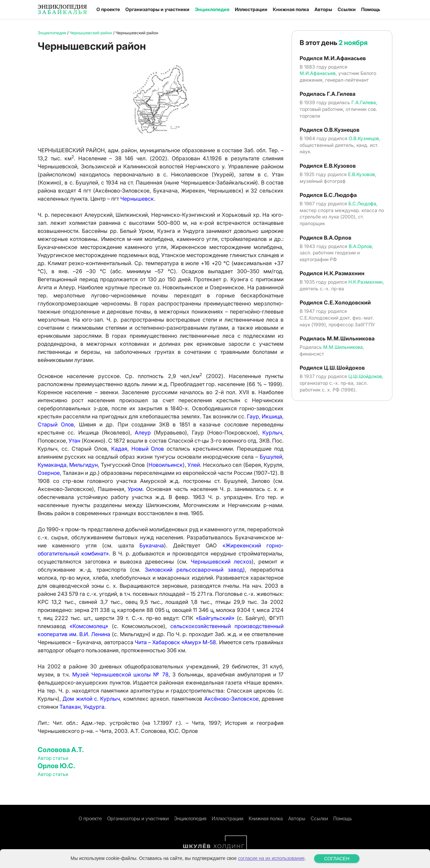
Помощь (371, 9)
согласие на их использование (271, 858)
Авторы (323, 9)
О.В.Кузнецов (364, 138)
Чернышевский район (91, 33)
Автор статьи (53, 758)
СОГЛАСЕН (337, 859)
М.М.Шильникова (343, 347)
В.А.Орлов (360, 246)
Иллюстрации (251, 9)
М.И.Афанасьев (318, 73)
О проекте (108, 9)
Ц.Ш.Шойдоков (365, 376)
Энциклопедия (212, 9)
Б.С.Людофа (362, 203)
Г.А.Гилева (364, 102)
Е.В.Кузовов (361, 174)
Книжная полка (291, 9)
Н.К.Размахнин (365, 282)
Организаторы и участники (157, 9)
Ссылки (347, 9)
